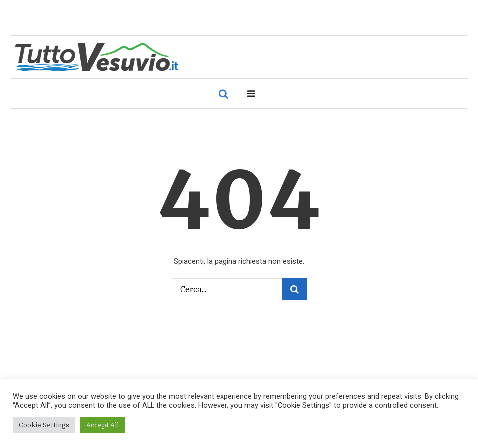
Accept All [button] (102, 425)
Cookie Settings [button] (44, 425)
